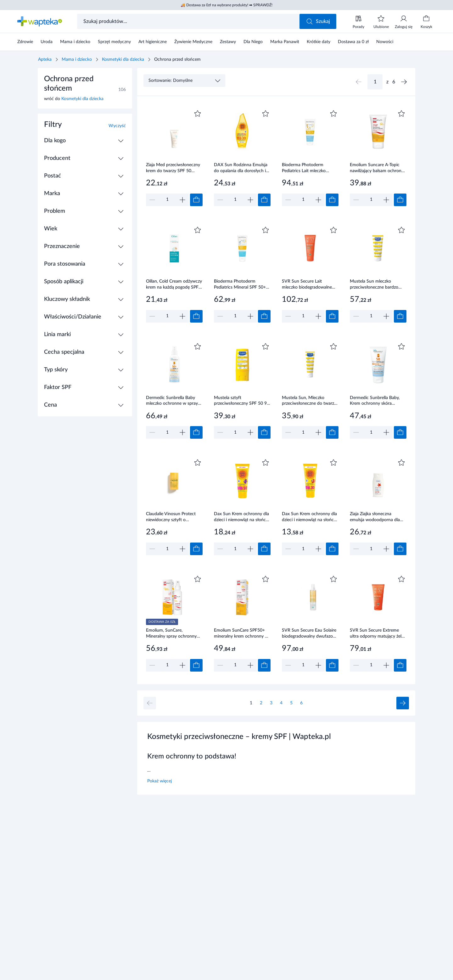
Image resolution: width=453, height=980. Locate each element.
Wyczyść (117, 126)
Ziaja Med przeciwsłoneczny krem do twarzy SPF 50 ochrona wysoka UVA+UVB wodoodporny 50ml (173, 168)
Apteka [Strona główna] (45, 59)
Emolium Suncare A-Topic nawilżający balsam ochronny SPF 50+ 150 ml (378, 168)
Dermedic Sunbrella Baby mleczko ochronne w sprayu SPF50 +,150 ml (173, 401)
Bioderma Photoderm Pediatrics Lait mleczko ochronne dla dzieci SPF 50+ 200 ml (309, 168)
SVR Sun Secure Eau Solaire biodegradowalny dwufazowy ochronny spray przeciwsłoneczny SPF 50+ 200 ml (310, 634)
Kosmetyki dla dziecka (123, 59)
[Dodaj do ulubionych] (198, 114)
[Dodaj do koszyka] (196, 200)
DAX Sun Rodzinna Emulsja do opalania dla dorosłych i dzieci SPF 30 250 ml (241, 168)
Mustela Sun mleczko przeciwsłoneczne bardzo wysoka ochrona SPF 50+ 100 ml (375, 285)
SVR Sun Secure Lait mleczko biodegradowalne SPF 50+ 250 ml (307, 285)
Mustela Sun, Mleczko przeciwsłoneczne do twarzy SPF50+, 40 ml (309, 401)
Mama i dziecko (77, 59)
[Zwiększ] (182, 200)
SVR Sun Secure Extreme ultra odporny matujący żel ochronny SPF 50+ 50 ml (376, 634)
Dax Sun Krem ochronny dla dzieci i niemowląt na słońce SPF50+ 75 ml (241, 517)
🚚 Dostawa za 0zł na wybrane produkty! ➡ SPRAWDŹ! (226, 5)
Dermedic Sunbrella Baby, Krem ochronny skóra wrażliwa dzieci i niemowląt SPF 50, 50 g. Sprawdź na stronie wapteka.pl (376, 401)
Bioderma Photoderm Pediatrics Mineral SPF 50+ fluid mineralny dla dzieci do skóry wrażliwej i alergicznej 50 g (241, 285)
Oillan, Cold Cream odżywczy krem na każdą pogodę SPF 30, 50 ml (174, 285)
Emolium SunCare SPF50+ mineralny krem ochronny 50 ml (242, 634)
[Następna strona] (404, 82)
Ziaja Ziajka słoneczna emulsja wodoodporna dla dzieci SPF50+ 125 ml (375, 517)
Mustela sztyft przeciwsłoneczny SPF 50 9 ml (240, 401)
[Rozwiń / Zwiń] (121, 141)
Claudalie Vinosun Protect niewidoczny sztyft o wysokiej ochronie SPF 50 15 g (174, 517)
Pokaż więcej (159, 781)
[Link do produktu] (174, 157)
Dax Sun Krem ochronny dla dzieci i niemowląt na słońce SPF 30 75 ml (309, 517)
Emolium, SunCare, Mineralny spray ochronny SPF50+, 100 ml (171, 634)
